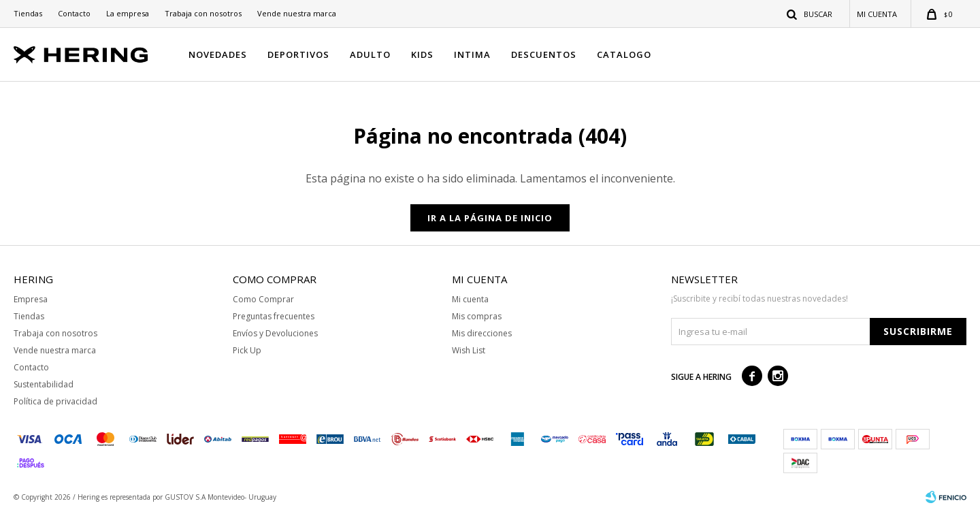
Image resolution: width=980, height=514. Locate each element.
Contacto (74, 13)
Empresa (31, 299)
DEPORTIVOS (298, 54)
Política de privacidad (55, 401)
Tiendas (28, 13)
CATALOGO (624, 54)
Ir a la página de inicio (490, 218)
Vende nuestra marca (297, 13)
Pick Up (247, 350)
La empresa (128, 13)
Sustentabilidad (44, 384)
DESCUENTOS (544, 54)
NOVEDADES (218, 54)
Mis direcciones (482, 333)
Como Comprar (263, 299)
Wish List (469, 350)
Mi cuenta (470, 299)
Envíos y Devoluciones (275, 333)
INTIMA (472, 54)
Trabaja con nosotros (203, 13)
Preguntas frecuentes (274, 316)
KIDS (422, 54)
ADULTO (370, 54)
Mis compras (477, 316)
